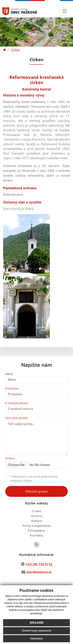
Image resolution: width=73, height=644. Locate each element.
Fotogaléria (36, 531)
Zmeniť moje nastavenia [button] (36, 631)
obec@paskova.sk (39, 572)
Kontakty (37, 535)
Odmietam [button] (36, 639)
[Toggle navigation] (65, 11)
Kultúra (37, 521)
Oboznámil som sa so (34, 479)
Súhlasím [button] (37, 623)
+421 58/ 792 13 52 (39, 564)
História (36, 516)
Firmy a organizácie (37, 526)
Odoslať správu (36, 491)
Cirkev (15, 50)
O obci (36, 511)
